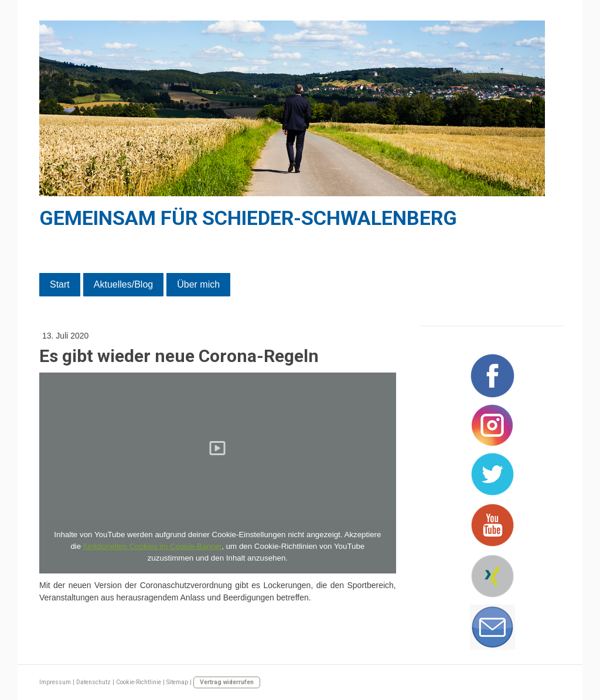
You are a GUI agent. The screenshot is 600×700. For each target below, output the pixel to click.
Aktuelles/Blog (123, 284)
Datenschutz (93, 682)
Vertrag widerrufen (227, 682)
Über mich (198, 284)
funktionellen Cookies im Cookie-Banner (152, 546)
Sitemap (177, 682)
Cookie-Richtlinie (139, 682)
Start (60, 284)
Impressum (55, 682)
